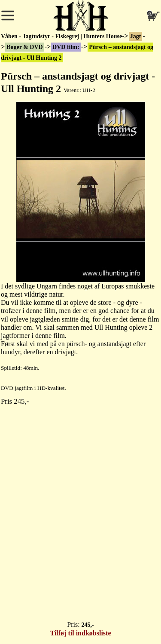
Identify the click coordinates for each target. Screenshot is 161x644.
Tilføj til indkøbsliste (81, 633)
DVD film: (66, 47)
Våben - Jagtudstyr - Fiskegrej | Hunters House (61, 36)
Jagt (136, 36)
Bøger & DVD (25, 47)
